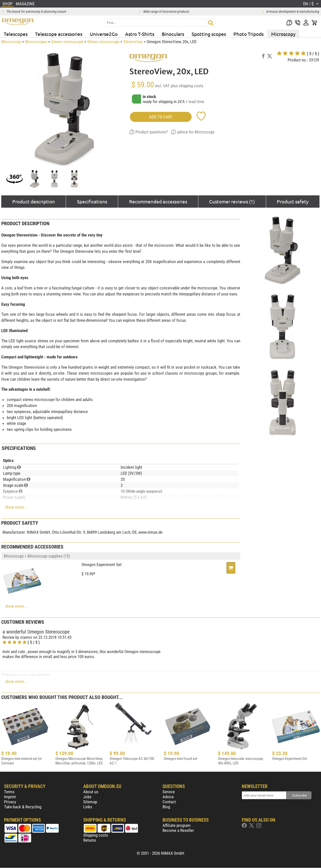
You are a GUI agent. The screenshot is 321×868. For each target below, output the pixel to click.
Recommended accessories (158, 201)
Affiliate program (177, 825)
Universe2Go (104, 34)
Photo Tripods (249, 34)
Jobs (87, 797)
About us (91, 792)
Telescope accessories (59, 34)
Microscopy (283, 34)
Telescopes (16, 34)
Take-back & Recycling (23, 807)
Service (169, 792)
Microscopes (36, 42)
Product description (34, 201)
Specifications (92, 201)
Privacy (10, 802)
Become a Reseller (178, 830)
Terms (9, 792)
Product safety (293, 201)
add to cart (161, 117)
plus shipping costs (187, 86)
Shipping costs (96, 835)
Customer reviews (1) (232, 201)
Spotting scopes (209, 34)
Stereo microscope (67, 42)
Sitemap (90, 802)
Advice (168, 797)
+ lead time (195, 102)
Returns (90, 840)
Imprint (10, 797)
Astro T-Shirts (140, 34)
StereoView (133, 42)
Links (88, 807)
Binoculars (173, 34)
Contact (169, 802)
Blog (166, 807)
